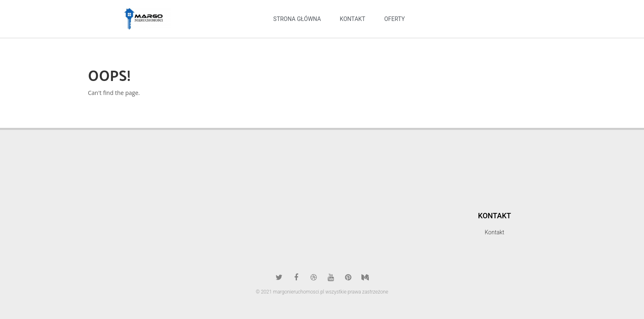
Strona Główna (297, 19)
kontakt (352, 19)
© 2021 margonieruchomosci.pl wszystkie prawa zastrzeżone (322, 292)
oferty (394, 19)
